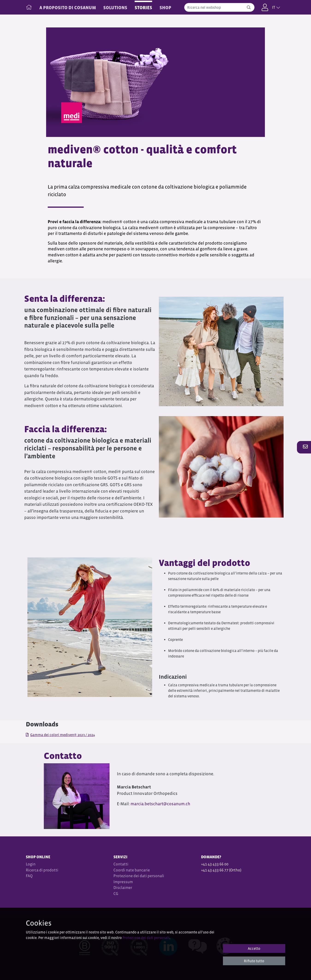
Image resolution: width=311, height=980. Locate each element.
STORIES (143, 8)
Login (31, 864)
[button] (304, 447)
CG (116, 894)
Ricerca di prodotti (42, 870)
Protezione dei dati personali (139, 876)
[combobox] (219, 7)
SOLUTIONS (115, 8)
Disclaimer (123, 888)
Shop (165, 8)
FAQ (29, 876)
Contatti (121, 864)
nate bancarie (138, 870)
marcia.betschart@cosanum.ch (161, 804)
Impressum (123, 882)
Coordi (119, 870)
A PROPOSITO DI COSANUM (68, 8)
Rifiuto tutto (254, 961)
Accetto (254, 948)
